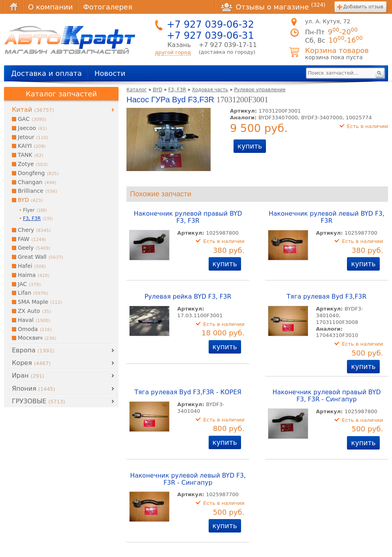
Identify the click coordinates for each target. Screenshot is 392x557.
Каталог (137, 90)
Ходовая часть (210, 90)
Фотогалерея (107, 7)
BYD (158, 90)
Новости (110, 73)
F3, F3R (177, 90)
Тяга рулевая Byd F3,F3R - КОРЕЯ (188, 392)
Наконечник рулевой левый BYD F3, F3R (327, 217)
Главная (13, 7)
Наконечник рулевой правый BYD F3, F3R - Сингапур (326, 396)
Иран (28, 375)
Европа (33, 350)
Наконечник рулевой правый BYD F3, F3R (188, 217)
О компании (50, 7)
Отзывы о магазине (273, 7)
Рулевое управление (260, 90)
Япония (33, 389)
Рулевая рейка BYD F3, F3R (188, 297)
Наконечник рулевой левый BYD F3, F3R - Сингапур (188, 479)
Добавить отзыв (363, 7)
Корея (31, 363)
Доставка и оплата (46, 73)
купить (250, 146)
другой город (173, 52)
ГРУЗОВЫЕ (39, 401)
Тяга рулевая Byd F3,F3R (327, 297)
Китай (33, 110)
